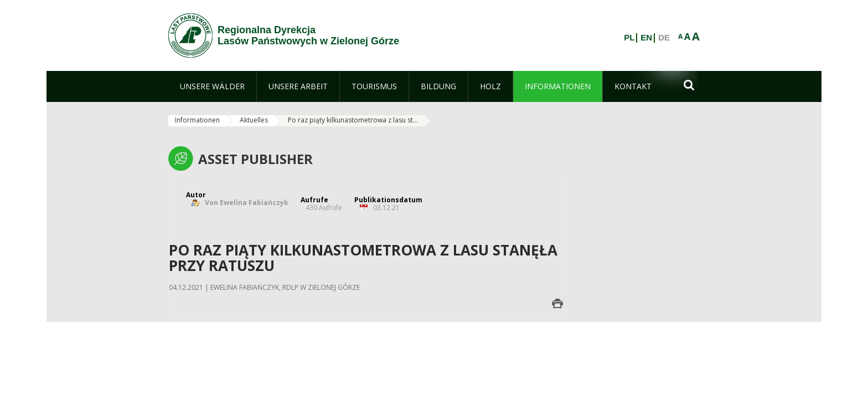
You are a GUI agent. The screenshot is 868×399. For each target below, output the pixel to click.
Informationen (197, 120)
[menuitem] (212, 86)
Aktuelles (254, 120)
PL (629, 38)
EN (646, 38)
